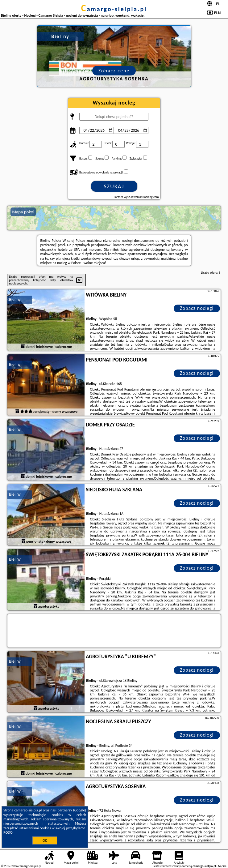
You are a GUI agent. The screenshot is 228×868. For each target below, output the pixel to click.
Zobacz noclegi (197, 308)
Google (80, 810)
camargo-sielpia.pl (114, 9)
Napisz (222, 866)
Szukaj (114, 186)
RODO (8, 832)
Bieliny (15, 299)
